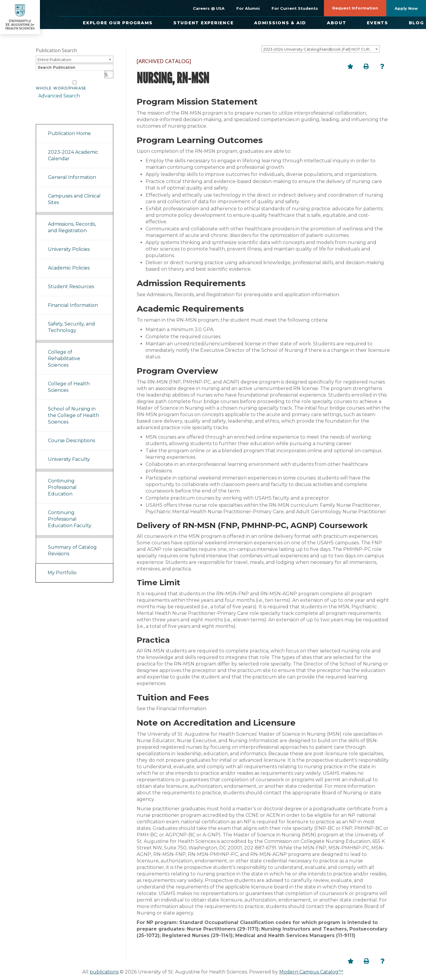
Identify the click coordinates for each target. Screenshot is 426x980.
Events (377, 23)
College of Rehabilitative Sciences (64, 351)
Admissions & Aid (280, 23)
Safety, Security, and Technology (71, 320)
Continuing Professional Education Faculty (70, 512)
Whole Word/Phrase (61, 81)
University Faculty (69, 452)
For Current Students (295, 8)
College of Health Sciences (69, 380)
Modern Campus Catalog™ (311, 972)
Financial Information (73, 298)
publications (104, 972)
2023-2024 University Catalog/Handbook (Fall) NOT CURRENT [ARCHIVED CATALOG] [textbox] (321, 49)
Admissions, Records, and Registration (72, 220)
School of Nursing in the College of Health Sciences (74, 408)
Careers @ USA (209, 8)
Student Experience (204, 23)
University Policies (69, 242)
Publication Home (69, 126)
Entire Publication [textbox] (54, 60)
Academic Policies (69, 260)
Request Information (355, 8)
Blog (416, 23)
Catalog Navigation (62, 109)
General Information (72, 170)
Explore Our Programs (118, 23)
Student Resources (71, 279)
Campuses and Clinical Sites (74, 192)
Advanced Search (57, 89)
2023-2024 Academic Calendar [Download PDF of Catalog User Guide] (73, 148)
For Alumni (248, 8)
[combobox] (321, 49)
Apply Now (406, 8)
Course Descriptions (71, 433)
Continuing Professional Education (62, 480)
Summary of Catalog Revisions (72, 543)
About (337, 23)
